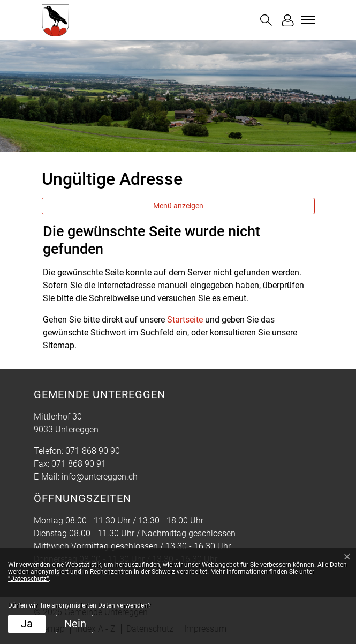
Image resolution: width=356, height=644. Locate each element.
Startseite (185, 320)
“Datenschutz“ (28, 579)
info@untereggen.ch (100, 477)
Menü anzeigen (178, 206)
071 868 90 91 (79, 464)
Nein (75, 624)
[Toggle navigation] (307, 20)
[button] (266, 20)
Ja (27, 624)
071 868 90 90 (93, 451)
